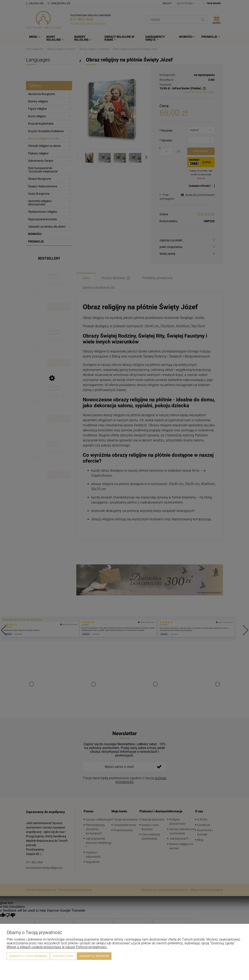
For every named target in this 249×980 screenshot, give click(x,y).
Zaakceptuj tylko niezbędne (28, 956)
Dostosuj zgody (63, 956)
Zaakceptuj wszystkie (94, 956)
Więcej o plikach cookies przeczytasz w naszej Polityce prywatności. (57, 947)
